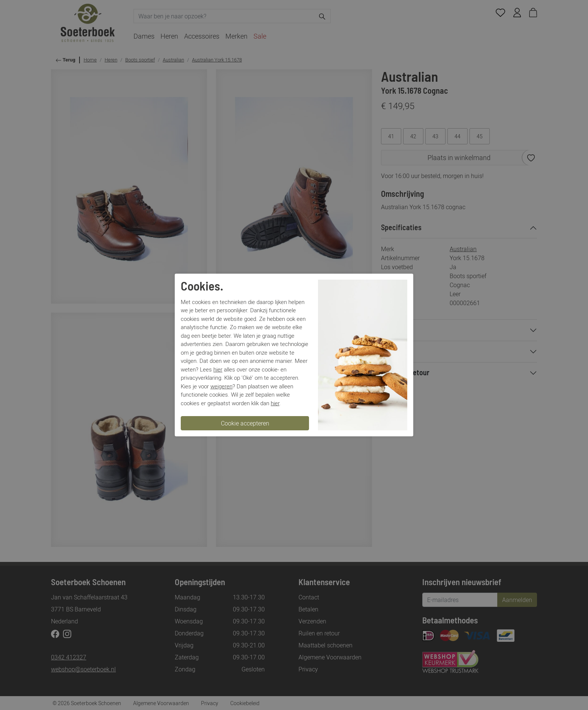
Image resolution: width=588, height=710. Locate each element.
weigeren (221, 386)
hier (218, 369)
